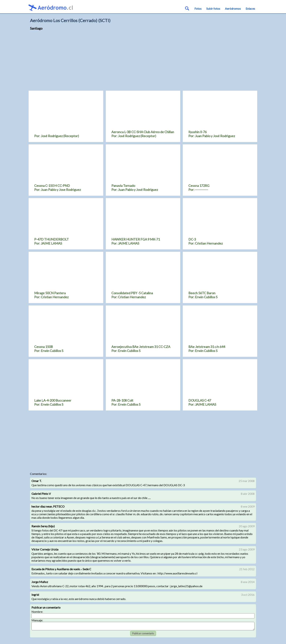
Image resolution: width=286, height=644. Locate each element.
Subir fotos (213, 8)
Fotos (198, 8)
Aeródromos (233, 8)
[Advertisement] (143, 62)
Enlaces (250, 8)
